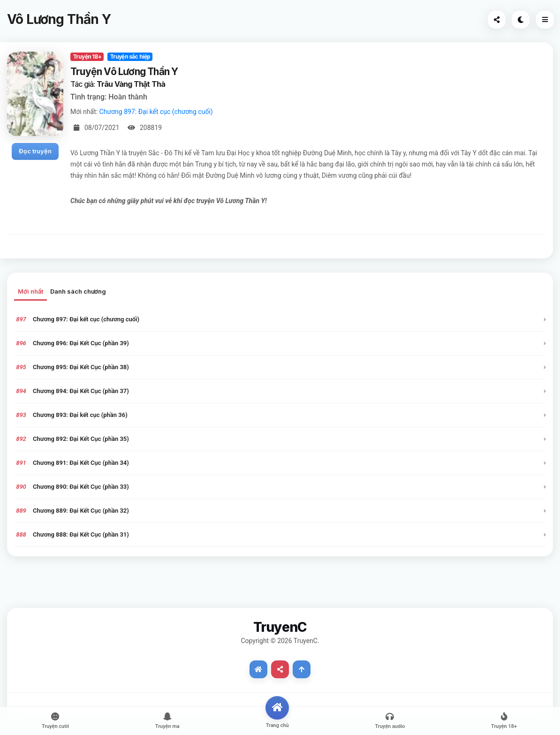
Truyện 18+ (87, 57)
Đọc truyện (35, 151)
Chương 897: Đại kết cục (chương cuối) (156, 112)
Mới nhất (30, 291)
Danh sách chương (78, 291)
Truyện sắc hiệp (130, 57)
